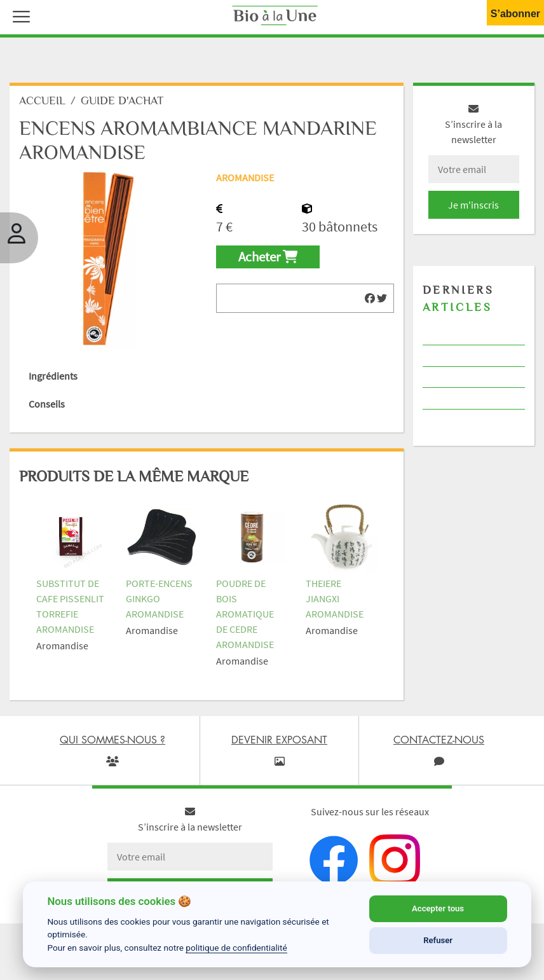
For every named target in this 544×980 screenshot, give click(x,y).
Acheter (268, 257)
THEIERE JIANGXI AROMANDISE (335, 598)
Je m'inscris (473, 205)
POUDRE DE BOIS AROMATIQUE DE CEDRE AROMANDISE (245, 614)
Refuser (438, 940)
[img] (370, 298)
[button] (18, 15)
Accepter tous (438, 908)
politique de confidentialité (236, 948)
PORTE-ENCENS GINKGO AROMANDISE (159, 598)
